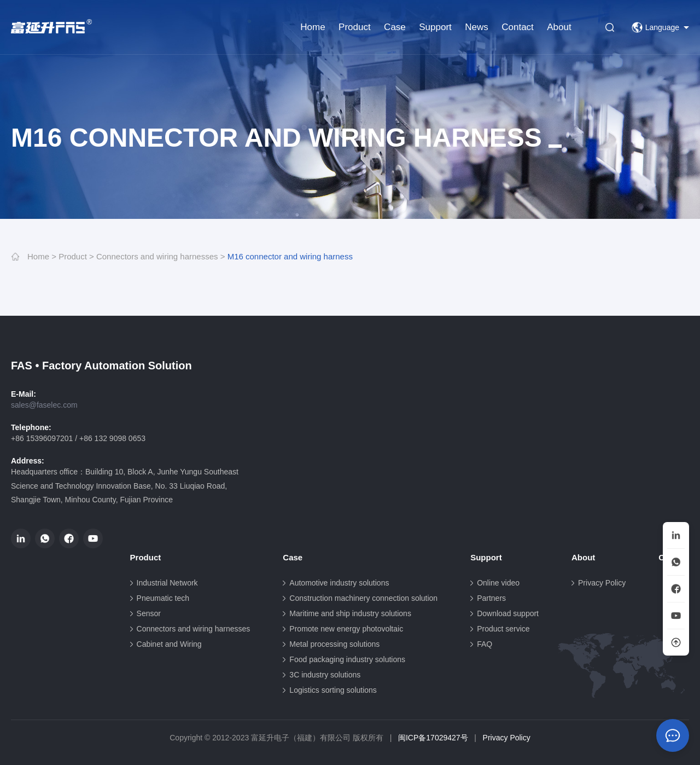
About (559, 27)
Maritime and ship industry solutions (350, 613)
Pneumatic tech (163, 598)
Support (435, 27)
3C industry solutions (325, 675)
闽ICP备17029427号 (433, 738)
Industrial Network (167, 583)
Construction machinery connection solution (363, 598)
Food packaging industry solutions (347, 659)
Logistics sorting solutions (333, 690)
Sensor (149, 613)
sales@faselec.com (44, 405)
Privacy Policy (602, 583)
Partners (491, 598)
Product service (503, 629)
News (477, 27)
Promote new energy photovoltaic (346, 629)
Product (355, 27)
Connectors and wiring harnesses (157, 256)
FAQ (485, 644)
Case (395, 27)
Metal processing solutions (334, 644)
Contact (518, 27)
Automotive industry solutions (339, 583)
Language (655, 27)
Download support (508, 613)
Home (313, 27)
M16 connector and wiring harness (290, 256)
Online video (498, 583)
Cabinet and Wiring (169, 644)
